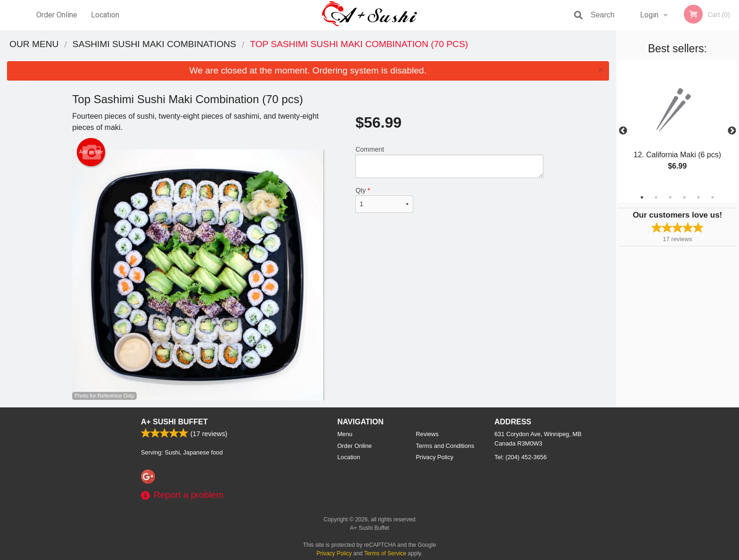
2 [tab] (656, 197)
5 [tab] (698, 197)
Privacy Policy (435, 457)
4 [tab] (684, 197)
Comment (449, 162)
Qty (384, 200)
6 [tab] (713, 197)
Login (649, 15)
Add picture (91, 152)
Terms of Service (385, 553)
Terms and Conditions (445, 446)
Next (732, 131)
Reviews (427, 434)
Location (105, 15)
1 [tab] (642, 197)
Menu (345, 434)
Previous (623, 131)
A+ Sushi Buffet (174, 422)
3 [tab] (670, 197)
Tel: (521, 457)
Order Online (57, 15)
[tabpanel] (677, 125)
